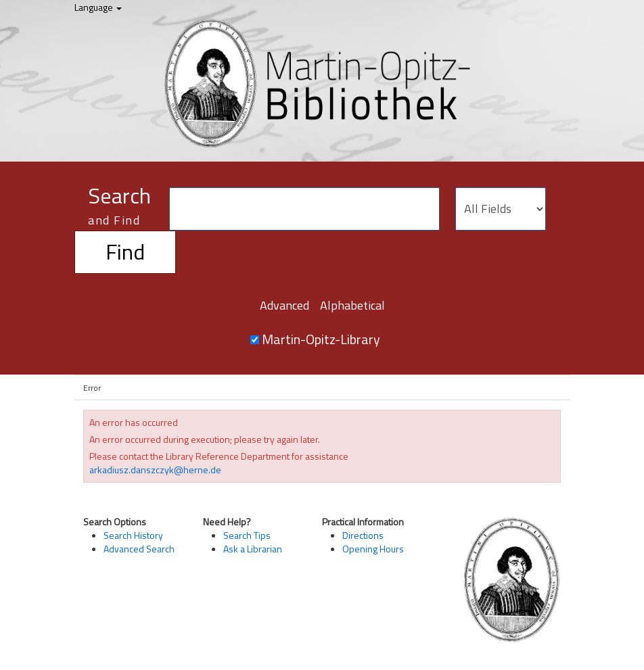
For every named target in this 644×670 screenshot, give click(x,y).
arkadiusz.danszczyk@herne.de (155, 470)
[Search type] (501, 209)
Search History (133, 535)
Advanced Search (139, 549)
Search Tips (247, 535)
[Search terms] (304, 209)
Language (98, 7)
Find (125, 252)
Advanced (284, 305)
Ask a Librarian (253, 549)
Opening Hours (373, 549)
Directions (363, 535)
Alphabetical (352, 305)
